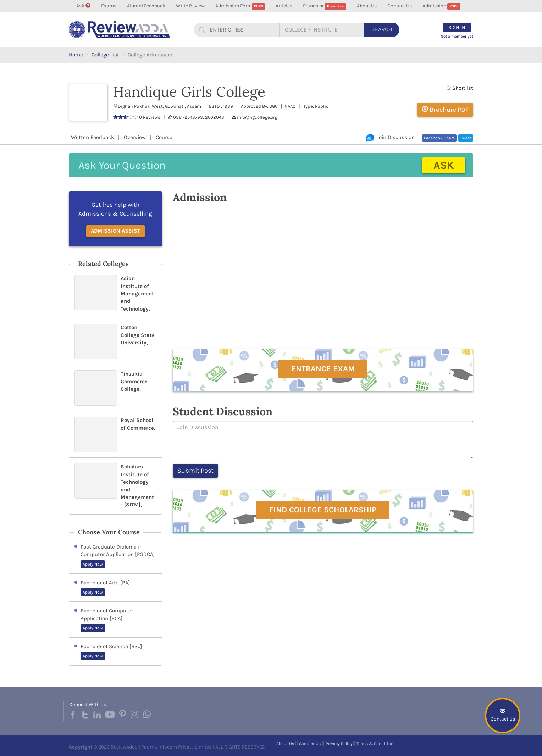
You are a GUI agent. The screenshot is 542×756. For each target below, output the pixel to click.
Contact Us (400, 6)
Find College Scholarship (323, 510)
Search (382, 29)
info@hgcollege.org (257, 117)
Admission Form (240, 6)
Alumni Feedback (146, 6)
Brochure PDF (445, 110)
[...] (242, 30)
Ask (83, 6)
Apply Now (93, 564)
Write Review (190, 6)
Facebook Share (439, 138)
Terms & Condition (375, 744)
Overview (135, 137)
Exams (109, 6)
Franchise (325, 6)
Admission (442, 6)
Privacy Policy (339, 744)
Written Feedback (92, 137)
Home (76, 55)
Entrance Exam (323, 369)
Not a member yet (457, 36)
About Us (367, 6)
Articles (284, 6)
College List (105, 55)
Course (164, 137)
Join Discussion (390, 137)
